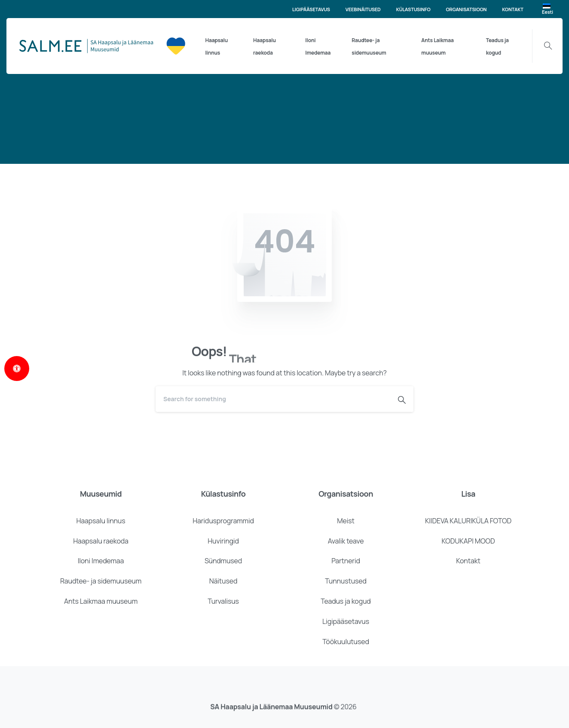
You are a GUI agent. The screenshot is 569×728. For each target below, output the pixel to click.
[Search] (273, 399)
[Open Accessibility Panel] (17, 369)
